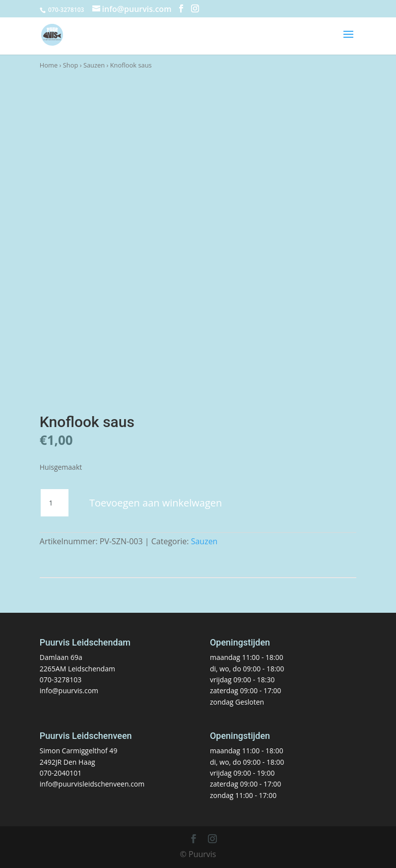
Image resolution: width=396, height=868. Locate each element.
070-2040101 (61, 773)
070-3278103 (61, 680)
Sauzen (94, 65)
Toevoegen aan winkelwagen (156, 503)
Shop (71, 65)
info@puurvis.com (69, 690)
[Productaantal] (55, 503)
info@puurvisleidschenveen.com (92, 784)
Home (49, 65)
